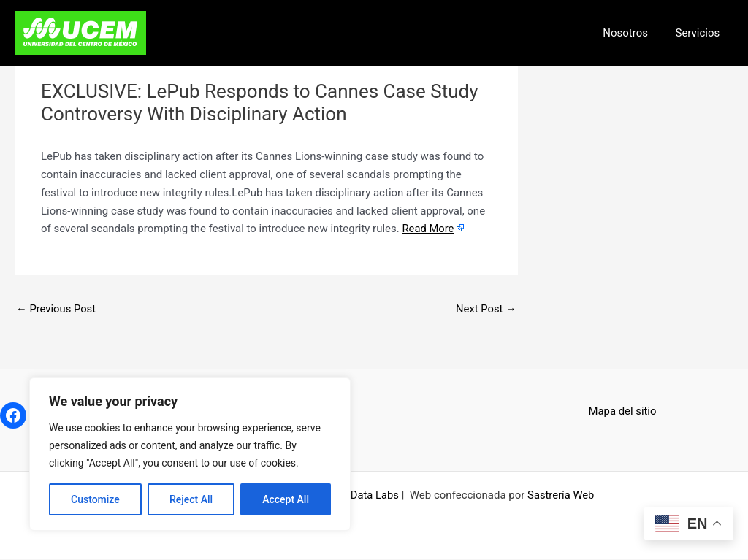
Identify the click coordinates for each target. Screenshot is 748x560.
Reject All (191, 499)
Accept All (286, 499)
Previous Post (57, 309)
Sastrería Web (561, 496)
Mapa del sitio (623, 411)
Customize (95, 499)
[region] (190, 454)
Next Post (486, 309)
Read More (428, 229)
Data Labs (374, 496)
